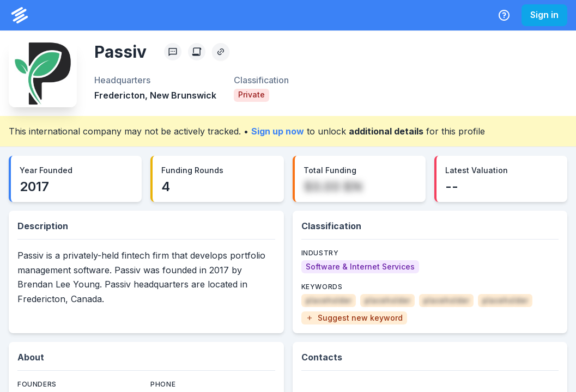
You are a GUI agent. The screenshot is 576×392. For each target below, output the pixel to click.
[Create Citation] (197, 52)
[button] (354, 318)
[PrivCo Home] (20, 15)
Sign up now (278, 131)
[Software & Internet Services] (360, 267)
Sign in (544, 15)
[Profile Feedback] (173, 52)
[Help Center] (504, 15)
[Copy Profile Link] (221, 52)
